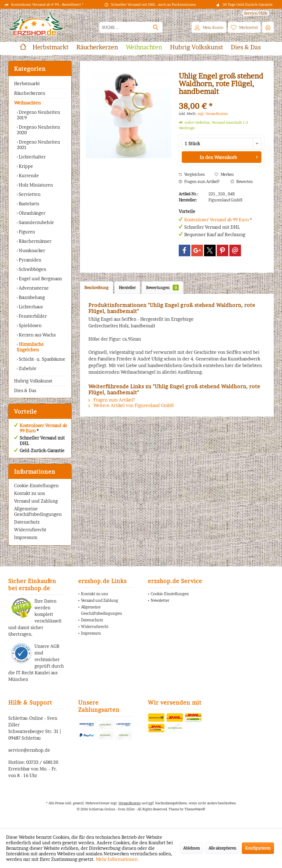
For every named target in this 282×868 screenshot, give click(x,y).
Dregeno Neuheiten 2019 (38, 115)
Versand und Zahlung (36, 501)
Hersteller (127, 288)
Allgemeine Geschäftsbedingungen (38, 511)
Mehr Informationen (117, 859)
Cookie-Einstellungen (36, 486)
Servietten (29, 194)
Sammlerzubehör (36, 222)
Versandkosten (130, 803)
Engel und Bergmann (40, 279)
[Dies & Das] (246, 47)
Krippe (25, 166)
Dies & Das (25, 390)
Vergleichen (192, 174)
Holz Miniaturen (35, 185)
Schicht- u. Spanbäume (41, 359)
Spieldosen (30, 325)
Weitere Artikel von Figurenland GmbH (131, 405)
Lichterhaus (30, 307)
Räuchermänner (35, 241)
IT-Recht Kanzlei (33, 673)
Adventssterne (33, 288)
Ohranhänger (32, 213)
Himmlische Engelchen (30, 347)
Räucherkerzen (30, 93)
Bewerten (242, 181)
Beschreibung (96, 288)
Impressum (26, 537)
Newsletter (160, 600)
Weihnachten (27, 103)
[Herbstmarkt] (51, 47)
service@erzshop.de (29, 750)
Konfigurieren (258, 848)
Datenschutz (27, 522)
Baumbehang (31, 297)
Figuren (26, 232)
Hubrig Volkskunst (33, 381)
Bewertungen (162, 288)
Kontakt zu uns (29, 493)
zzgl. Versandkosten (213, 114)
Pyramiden (29, 260)
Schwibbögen (32, 269)
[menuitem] (256, 13)
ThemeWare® (195, 809)
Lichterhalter (32, 157)
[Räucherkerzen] (97, 47)
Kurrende (28, 176)
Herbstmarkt (27, 83)
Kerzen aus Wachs (37, 335)
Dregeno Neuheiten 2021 (38, 145)
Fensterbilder (32, 316)
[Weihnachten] (144, 47)
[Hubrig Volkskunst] (196, 47)
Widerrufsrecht (30, 530)
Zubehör (27, 368)
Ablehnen (192, 848)
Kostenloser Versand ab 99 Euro (43, 428)
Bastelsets (28, 204)
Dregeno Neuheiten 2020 (38, 130)
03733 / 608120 (42, 762)
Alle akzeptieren (222, 848)
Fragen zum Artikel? (199, 181)
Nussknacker (31, 250)
